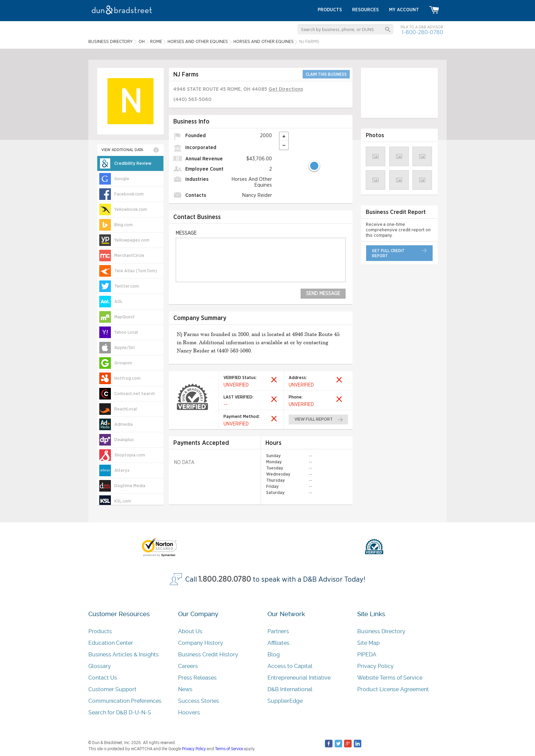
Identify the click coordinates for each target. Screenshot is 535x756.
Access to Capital (290, 666)
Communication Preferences (125, 701)
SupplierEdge (285, 701)
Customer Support (112, 689)
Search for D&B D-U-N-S (120, 713)
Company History (201, 643)
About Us (190, 631)
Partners (278, 631)
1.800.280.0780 (225, 579)
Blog (274, 655)
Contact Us (103, 678)
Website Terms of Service (390, 678)
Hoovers (189, 713)
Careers (188, 666)
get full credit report (388, 253)
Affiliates (278, 643)
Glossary (100, 666)
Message (186, 233)
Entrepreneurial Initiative (299, 678)
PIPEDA (367, 655)
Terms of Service (229, 749)
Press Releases (197, 678)
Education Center (111, 643)
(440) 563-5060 (192, 99)
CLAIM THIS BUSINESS (326, 74)
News (185, 689)
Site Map (368, 643)
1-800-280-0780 (422, 32)
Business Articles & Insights (124, 655)
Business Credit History (208, 655)
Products (100, 631)
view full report (314, 419)
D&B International (290, 689)
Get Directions (286, 89)
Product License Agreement (393, 689)
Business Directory (381, 631)
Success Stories (199, 701)
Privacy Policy (375, 666)
